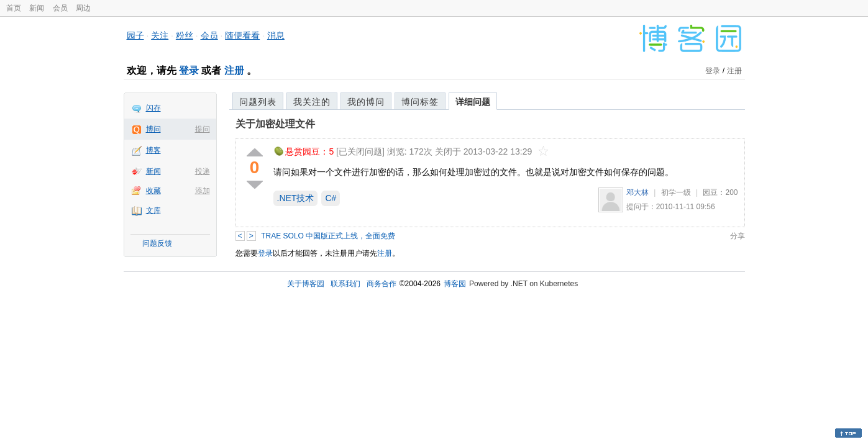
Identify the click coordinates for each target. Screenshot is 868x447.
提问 (203, 129)
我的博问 (366, 102)
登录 (189, 70)
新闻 (37, 8)
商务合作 (381, 284)
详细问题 (473, 102)
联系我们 (345, 284)
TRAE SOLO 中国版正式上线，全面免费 (328, 236)
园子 (135, 35)
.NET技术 (296, 198)
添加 (203, 191)
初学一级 (676, 192)
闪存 (153, 108)
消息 (276, 35)
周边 (83, 8)
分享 (738, 236)
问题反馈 (157, 243)
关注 (160, 35)
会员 (60, 8)
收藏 (153, 191)
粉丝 (185, 35)
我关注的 (312, 102)
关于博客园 (306, 284)
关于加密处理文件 (275, 124)
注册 (234, 70)
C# (331, 198)
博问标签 (420, 102)
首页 (14, 8)
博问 (153, 129)
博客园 (455, 284)
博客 (153, 150)
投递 (203, 171)
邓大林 (637, 192)
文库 (153, 210)
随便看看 (242, 35)
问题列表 (258, 102)
